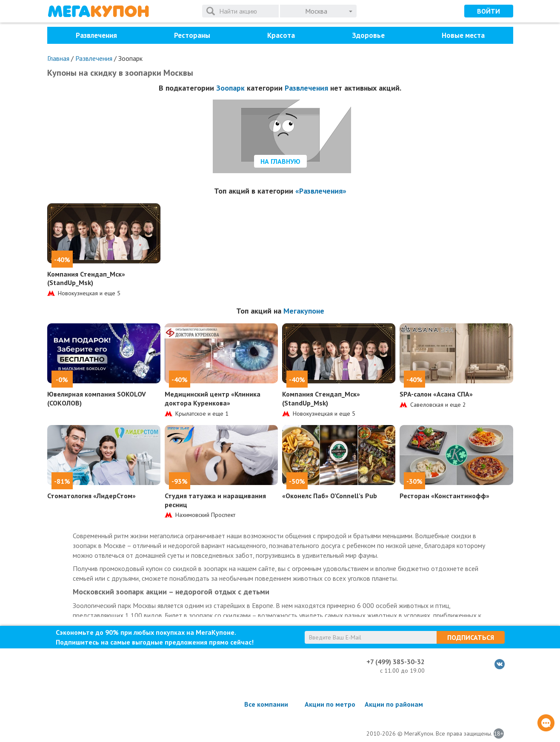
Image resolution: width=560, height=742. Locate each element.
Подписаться (471, 637)
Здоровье (368, 35)
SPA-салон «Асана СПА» (436, 394)
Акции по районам (394, 704)
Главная (58, 58)
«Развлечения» (321, 191)
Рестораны (192, 35)
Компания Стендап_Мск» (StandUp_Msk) (86, 278)
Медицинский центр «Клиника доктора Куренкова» (213, 398)
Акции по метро (330, 704)
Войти (489, 11)
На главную (280, 161)
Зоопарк (230, 88)
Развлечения (96, 35)
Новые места (463, 35)
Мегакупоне (304, 311)
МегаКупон (98, 11)
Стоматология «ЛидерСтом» (91, 496)
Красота (281, 35)
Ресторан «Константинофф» (444, 496)
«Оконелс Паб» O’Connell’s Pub (330, 496)
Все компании (266, 704)
